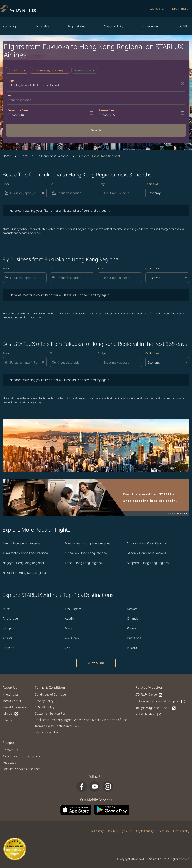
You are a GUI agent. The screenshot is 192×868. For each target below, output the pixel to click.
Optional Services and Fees (22, 769)
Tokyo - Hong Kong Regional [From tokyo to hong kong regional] (22, 543)
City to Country (145, 831)
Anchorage (10, 618)
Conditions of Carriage (50, 694)
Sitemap (8, 720)
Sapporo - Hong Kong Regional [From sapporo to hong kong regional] (148, 563)
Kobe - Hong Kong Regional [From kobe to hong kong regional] (84, 563)
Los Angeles (73, 609)
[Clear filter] (43, 193)
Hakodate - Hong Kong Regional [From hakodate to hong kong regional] (25, 573)
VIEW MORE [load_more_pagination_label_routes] (96, 663)
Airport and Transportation (21, 756)
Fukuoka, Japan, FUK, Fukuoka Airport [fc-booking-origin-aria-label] (34, 85)
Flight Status (77, 26)
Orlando (133, 618)
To (9, 96)
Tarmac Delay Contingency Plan (57, 726)
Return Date (107, 110)
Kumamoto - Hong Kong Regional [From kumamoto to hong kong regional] (26, 553)
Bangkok (9, 628)
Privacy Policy (44, 701)
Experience (150, 26)
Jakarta (132, 648)
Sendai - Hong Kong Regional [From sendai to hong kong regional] (147, 553)
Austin (69, 618)
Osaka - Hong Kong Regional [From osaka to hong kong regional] (147, 543)
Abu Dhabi (72, 638)
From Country (181, 831)
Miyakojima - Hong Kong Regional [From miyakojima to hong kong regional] (88, 543)
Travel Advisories (14, 707)
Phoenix (132, 628)
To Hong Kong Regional (53, 156)
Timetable (42, 26)
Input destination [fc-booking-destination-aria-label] (20, 100)
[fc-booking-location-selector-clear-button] (183, 83)
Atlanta (8, 638)
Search (96, 130)
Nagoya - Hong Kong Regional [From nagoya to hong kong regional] (23, 563)
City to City (126, 831)
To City (112, 831)
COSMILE (183, 26)
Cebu (69, 648)
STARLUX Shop (148, 714)
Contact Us (10, 750)
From (11, 81)
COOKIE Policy (45, 707)
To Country (97, 831)
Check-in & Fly (114, 26)
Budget (102, 184)
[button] (50, 70)
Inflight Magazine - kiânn (156, 708)
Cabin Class (152, 184)
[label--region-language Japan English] (181, 9)
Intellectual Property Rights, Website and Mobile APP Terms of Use (81, 720)
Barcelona (134, 638)
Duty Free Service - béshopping (160, 701)
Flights (24, 156)
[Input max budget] (121, 193)
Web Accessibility (47, 732)
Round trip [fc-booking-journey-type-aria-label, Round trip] (15, 70)
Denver (132, 609)
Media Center (12, 701)
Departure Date (18, 110)
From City (163, 831)
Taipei (7, 609)
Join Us (10, 714)
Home (7, 156)
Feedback (9, 762)
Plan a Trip (10, 26)
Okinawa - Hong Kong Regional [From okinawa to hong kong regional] (86, 553)
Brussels (9, 648)
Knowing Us (11, 694)
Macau (70, 628)
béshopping (156, 9)
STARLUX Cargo (149, 695)
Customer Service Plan (51, 713)
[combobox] (25, 193)
